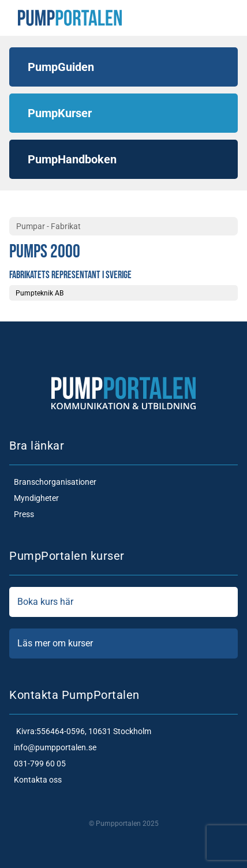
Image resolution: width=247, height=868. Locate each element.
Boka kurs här (124, 602)
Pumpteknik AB (40, 293)
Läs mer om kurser (124, 643)
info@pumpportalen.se (53, 747)
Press (22, 514)
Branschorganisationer (53, 482)
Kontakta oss (35, 780)
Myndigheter (34, 498)
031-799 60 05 (38, 764)
